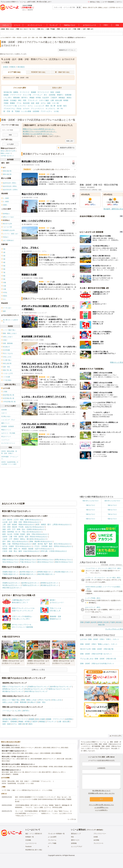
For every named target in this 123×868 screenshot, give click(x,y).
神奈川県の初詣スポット (46, 574)
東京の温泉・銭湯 (7, 772)
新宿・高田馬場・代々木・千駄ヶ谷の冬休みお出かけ (22, 532)
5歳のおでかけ (112, 510)
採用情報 (74, 843)
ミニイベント (5, 440)
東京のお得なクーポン (9, 759)
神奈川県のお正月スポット (12, 588)
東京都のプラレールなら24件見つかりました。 (40, 131)
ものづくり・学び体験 (8, 433)
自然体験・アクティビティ (42, 111)
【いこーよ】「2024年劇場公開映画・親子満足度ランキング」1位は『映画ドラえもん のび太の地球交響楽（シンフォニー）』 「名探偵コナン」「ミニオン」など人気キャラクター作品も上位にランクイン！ (43, 813)
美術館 (6, 100)
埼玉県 (106, 622)
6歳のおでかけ (90, 514)
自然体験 (4, 410)
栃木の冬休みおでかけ (46, 560)
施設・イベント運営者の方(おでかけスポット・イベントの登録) (32, 790)
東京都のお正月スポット (50, 585)
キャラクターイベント (8, 443)
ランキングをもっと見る (114, 629)
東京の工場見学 (7, 753)
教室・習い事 (50, 106)
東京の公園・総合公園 (64, 759)
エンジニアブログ (77, 847)
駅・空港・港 (8, 111)
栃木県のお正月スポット (30, 583)
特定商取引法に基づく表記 (34, 850)
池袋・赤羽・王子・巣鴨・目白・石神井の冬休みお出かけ (23, 529)
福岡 (92, 29)
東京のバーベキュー (27, 748)
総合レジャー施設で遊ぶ (11, 700)
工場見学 (54, 98)
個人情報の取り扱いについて (101, 791)
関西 (59, 29)
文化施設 (13, 100)
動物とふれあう (103, 7)
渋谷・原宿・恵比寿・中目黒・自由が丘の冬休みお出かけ (23, 527)
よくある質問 (52, 837)
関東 (18, 29)
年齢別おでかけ (70, 25)
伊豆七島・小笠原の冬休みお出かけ (54, 551)
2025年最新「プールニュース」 (10, 458)
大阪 (62, 29)
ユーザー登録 (6, 790)
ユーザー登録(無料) (108, 2)
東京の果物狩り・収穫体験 (10, 774)
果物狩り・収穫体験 (64, 95)
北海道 (12, 29)
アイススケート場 (10, 106)
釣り (46, 95)
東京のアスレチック (50, 759)
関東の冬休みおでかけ (11, 560)
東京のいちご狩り (59, 772)
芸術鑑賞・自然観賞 (8, 426)
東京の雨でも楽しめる (9, 767)
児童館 (6, 103)
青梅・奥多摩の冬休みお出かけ (41, 541)
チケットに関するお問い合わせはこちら (101, 805)
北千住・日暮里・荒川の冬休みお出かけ (17, 546)
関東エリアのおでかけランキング (15, 687)
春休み (85, 7)
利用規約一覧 (30, 837)
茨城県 (87, 622)
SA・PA (60, 109)
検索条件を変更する (66, 148)
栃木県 (94, 622)
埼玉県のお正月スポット (11, 585)
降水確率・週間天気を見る (113, 209)
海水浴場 (26, 103)
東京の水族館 (68, 767)
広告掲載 (28, 840)
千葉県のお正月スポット (30, 585)
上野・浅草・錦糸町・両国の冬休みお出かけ (19, 524)
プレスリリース (98, 843)
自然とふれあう (8, 702)
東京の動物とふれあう (32, 753)
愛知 (42, 29)
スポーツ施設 (44, 100)
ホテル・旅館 (46, 103)
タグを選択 (10, 144)
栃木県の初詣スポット (28, 572)
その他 (56, 111)
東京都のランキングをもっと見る (101, 617)
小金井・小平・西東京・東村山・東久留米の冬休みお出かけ (24, 539)
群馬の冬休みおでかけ (63, 560)
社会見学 (46, 98)
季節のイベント (6, 430)
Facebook (28, 847)
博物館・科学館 (35, 98)
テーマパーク (25, 92)
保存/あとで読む (94, 2)
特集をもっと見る (117, 362)
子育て (106, 25)
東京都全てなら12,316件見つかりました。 (38, 134)
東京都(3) (21, 67)
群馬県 (100, 622)
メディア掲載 (52, 843)
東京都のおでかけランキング (13, 691)
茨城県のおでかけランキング (39, 687)
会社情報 (96, 840)
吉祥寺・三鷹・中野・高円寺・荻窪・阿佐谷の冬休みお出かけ (25, 537)
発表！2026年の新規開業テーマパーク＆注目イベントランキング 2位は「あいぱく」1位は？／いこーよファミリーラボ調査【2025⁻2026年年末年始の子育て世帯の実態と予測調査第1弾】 (43, 799)
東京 (21, 29)
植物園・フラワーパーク (12, 95)
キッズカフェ (50, 109)
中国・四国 (77, 29)
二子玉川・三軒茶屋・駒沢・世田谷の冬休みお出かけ (52, 546)
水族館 (58, 92)
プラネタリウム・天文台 (12, 109)
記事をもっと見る (38, 670)
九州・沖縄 (86, 29)
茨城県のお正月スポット (11, 583)
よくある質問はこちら (101, 807)
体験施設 (62, 98)
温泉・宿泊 (41, 702)
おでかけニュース (90, 25)
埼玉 (33, 29)
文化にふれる (57, 700)
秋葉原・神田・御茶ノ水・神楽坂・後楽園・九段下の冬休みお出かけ (27, 549)
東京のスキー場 (19, 772)
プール (19, 103)
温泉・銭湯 (35, 103)
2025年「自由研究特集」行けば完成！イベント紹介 (10, 463)
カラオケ (26, 109)
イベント (17, 25)
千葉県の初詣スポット (11, 574)
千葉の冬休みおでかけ (28, 562)
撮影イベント (5, 423)
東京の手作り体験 (18, 753)
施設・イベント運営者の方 (34, 834)
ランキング (53, 25)
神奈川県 (101, 625)
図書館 (12, 103)
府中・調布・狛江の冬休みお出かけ (15, 541)
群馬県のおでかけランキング (13, 689)
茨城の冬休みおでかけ (28, 560)
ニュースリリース (31, 843)
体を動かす (32, 702)
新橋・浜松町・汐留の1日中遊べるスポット (96, 654)
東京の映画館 (34, 767)
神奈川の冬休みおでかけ (64, 562)
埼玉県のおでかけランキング (35, 689)
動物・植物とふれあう (30, 700)
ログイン (119, 2)
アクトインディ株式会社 (95, 830)
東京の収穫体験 (45, 753)
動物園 (33, 92)
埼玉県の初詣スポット (63, 572)
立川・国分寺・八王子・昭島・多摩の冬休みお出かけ (22, 520)
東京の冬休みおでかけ (46, 562)
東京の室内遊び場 (23, 767)
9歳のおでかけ (112, 519)
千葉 (30, 29)
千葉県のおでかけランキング (58, 689)
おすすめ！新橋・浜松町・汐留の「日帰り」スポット (100, 639)
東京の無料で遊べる (23, 759)
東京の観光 (65, 748)
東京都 (119, 622)
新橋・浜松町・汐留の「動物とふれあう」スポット (99, 644)
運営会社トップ (76, 834)
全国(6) (5, 67)
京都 (66, 29)
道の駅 (59, 106)
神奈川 (26, 29)
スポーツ (4, 413)
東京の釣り (38, 748)
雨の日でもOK (93, 7)
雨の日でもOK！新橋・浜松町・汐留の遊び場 (97, 649)
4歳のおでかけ (90, 510)
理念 (72, 837)
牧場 (52, 92)
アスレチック (33, 100)
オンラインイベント (35, 25)
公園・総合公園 (56, 100)
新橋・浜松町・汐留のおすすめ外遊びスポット (97, 663)
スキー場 (55, 103)
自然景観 (52, 95)
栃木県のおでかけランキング (61, 687)
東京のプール (56, 748)
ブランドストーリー (100, 834)
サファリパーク (43, 92)
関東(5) (13, 67)
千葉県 (112, 622)
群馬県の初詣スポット (46, 572)
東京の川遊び (6, 761)
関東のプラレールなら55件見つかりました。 (39, 129)
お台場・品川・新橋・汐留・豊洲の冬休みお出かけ (21, 522)
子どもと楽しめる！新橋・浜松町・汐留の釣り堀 (98, 659)
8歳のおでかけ (90, 519)
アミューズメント (38, 109)
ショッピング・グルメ (8, 420)
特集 (117, 25)
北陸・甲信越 (50, 29)
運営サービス (75, 840)
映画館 (66, 100)
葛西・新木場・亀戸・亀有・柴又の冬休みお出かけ (52, 544)
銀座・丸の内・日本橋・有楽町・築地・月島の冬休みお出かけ (25, 534)
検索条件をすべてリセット (67, 50)
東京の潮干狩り (47, 772)
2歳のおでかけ (90, 505)
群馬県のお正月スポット (50, 583)
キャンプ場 (27, 95)
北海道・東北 (5, 29)
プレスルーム (52, 840)
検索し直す (70, 141)
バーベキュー (38, 95)
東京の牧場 (47, 748)
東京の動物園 (16, 748)
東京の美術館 (59, 767)
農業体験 (17, 98)
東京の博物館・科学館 (46, 767)
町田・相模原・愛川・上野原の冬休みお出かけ (53, 524)
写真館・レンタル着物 (23, 111)
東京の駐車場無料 (36, 759)
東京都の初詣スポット (28, 574)
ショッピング (39, 106)
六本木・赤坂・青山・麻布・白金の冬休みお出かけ (21, 551)
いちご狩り (8, 98)
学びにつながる (45, 700)
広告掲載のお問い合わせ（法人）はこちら (101, 793)
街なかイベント (6, 436)
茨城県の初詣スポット (11, 572)
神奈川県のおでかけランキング (36, 691)
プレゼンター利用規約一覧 (56, 834)
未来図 (96, 837)
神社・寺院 (22, 100)
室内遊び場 (8, 92)
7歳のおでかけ (112, 514)
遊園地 (16, 92)
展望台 (69, 98)
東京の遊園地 (6, 748)
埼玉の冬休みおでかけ (11, 562)
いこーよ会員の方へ (101, 810)
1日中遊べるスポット (116, 7)
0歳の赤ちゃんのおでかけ (90, 501)
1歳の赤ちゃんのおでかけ (112, 501)
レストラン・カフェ (25, 106)
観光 (65, 106)
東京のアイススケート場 (33, 772)
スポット (6, 25)
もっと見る (71, 819)
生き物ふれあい (6, 416)
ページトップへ (116, 736)
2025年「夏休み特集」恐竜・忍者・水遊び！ (9, 452)
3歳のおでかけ (112, 505)
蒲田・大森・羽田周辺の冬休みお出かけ (17, 544)
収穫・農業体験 (21, 702)
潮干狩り (25, 98)
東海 (39, 29)
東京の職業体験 (56, 753)
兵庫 (69, 29)
